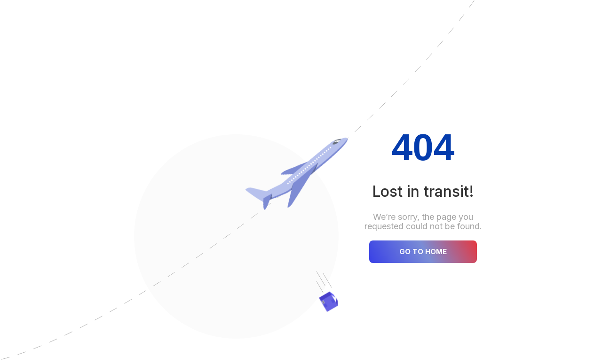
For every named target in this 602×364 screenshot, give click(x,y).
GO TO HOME (423, 252)
